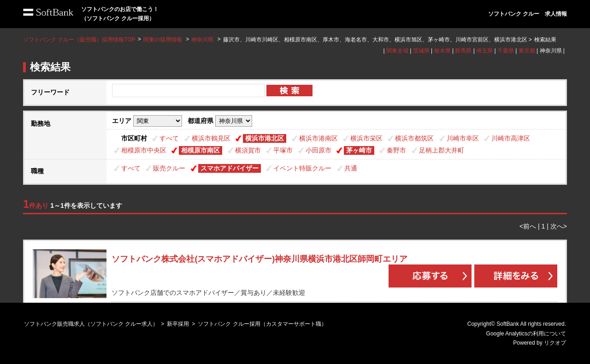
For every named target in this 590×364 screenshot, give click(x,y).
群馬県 (463, 51)
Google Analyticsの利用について (526, 334)
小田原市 (319, 150)
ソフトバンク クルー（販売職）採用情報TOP (79, 40)
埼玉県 (484, 51)
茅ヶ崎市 (359, 150)
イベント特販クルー (302, 168)
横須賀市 (248, 150)
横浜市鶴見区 (211, 138)
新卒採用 (178, 324)
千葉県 (506, 51)
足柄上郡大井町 (442, 150)
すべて (169, 138)
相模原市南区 (201, 150)
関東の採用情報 (163, 40)
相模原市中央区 (144, 150)
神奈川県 (202, 40)
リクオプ (555, 343)
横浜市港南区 (319, 138)
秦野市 (396, 150)
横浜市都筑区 (414, 138)
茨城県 (421, 51)
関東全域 (397, 51)
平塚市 (283, 150)
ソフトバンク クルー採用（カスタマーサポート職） (262, 324)
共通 (351, 168)
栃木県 (442, 51)
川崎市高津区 (511, 138)
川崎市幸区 (463, 138)
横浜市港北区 (265, 138)
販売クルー (169, 168)
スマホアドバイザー (230, 168)
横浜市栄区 (366, 138)
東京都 (527, 51)
